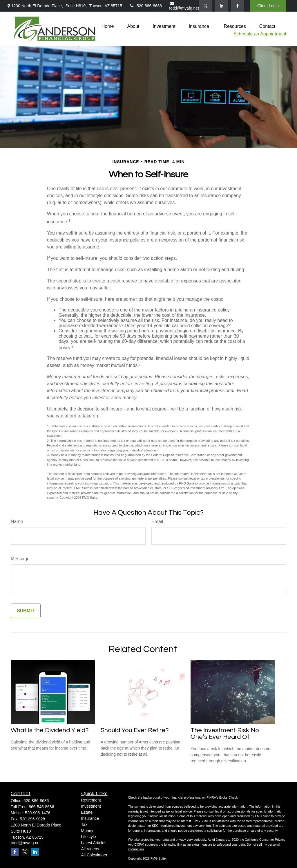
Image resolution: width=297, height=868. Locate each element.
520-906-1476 (38, 813)
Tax (84, 824)
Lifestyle (89, 837)
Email (157, 522)
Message (20, 559)
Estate (87, 812)
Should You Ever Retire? (135, 730)
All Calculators (94, 855)
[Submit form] (26, 611)
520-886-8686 (146, 6)
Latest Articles (94, 843)
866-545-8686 (41, 807)
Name (17, 522)
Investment (91, 806)
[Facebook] (237, 6)
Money (87, 831)
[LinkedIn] (221, 6)
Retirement (91, 800)
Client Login (268, 6)
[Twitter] (205, 6)
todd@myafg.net (184, 6)
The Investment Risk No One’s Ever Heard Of (225, 734)
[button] (108, 26)
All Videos (90, 849)
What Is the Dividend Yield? (50, 730)
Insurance (90, 818)
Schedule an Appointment (260, 34)
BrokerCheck (229, 797)
